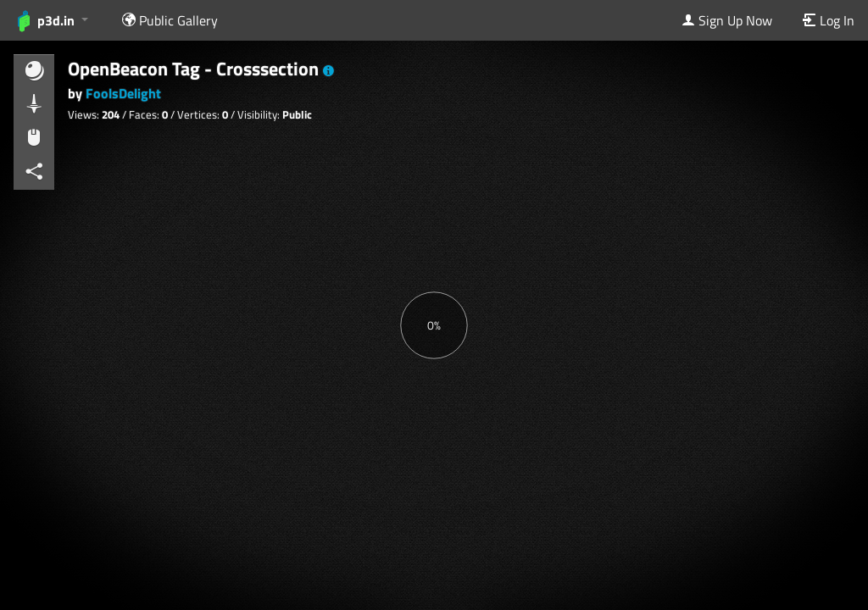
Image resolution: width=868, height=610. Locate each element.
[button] (328, 71)
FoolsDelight (123, 93)
